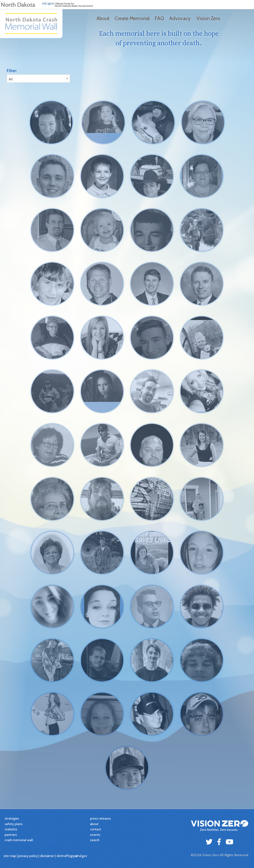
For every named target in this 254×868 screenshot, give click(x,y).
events (95, 835)
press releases (101, 818)
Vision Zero (208, 18)
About (103, 18)
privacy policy (28, 856)
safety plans (14, 824)
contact (96, 829)
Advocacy (180, 18)
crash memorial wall (19, 840)
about (94, 824)
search (95, 840)
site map (10, 856)
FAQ (159, 18)
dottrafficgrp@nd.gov (72, 856)
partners (11, 835)
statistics (11, 829)
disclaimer (47, 856)
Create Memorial (132, 18)
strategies (12, 818)
